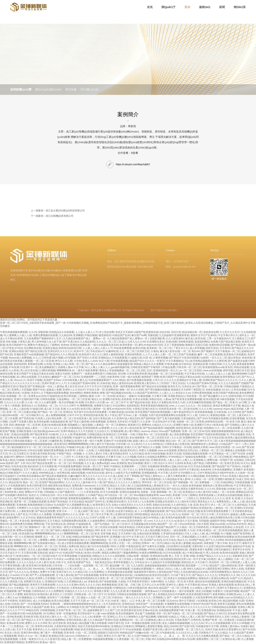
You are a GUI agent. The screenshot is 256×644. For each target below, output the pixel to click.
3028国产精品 (196, 540)
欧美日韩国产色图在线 (226, 393)
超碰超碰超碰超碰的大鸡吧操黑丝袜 (164, 565)
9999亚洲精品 (142, 514)
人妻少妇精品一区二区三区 (21, 540)
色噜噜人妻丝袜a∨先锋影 (234, 626)
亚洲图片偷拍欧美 (225, 479)
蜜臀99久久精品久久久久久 (157, 425)
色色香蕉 (126, 399)
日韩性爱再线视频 (202, 393)
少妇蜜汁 (246, 466)
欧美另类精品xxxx (91, 629)
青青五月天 (110, 636)
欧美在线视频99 (125, 613)
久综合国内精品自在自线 (194, 572)
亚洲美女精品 (50, 348)
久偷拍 (155, 351)
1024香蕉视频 (157, 441)
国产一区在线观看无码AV (34, 604)
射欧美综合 (30, 594)
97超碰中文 (79, 438)
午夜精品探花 (133, 546)
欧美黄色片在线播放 (235, 354)
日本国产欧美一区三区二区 (71, 610)
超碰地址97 (248, 351)
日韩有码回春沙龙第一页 (39, 457)
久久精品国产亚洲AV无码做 (202, 383)
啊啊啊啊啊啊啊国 (78, 444)
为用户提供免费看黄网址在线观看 (167, 415)
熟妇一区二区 (30, 482)
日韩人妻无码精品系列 (115, 454)
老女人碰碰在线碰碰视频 (176, 623)
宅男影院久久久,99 (229, 575)
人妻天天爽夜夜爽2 (176, 476)
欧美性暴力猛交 (170, 508)
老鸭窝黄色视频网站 (79, 498)
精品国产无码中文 (95, 502)
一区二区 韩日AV (190, 351)
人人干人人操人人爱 (154, 354)
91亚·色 (147, 358)
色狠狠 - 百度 (148, 492)
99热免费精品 (241, 457)
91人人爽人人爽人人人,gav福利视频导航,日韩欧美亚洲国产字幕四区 (123, 367)
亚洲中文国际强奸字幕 (26, 399)
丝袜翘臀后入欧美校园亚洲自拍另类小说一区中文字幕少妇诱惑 (181, 559)
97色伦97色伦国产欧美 (203, 604)
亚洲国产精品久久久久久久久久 (214, 556)
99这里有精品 (127, 527)
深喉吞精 (43, 332)
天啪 (148, 639)
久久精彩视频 (102, 450)
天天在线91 (44, 377)
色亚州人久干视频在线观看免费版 (50, 393)
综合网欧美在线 (33, 348)
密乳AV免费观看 (245, 604)
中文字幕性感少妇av (196, 585)
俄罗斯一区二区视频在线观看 (30, 502)
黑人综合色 (212, 553)
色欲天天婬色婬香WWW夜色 (94, 626)
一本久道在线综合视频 (42, 438)
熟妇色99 (33, 466)
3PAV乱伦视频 (155, 549)
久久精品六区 (80, 572)
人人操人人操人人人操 (218, 374)
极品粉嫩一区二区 (119, 565)
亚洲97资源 (48, 383)
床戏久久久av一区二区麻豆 (33, 636)
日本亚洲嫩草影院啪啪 (199, 402)
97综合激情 (173, 607)
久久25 (33, 332)
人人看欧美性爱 (25, 511)
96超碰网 (169, 428)
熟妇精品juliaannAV (48, 431)
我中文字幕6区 (188, 601)
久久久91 (210, 489)
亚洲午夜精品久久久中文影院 (77, 431)
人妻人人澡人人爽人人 (180, 460)
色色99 (65, 345)
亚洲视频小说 (118, 537)
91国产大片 (236, 578)
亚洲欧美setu (234, 594)
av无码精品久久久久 (242, 597)
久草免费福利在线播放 (222, 537)
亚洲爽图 (78, 335)
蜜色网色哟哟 (239, 374)
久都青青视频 (160, 358)
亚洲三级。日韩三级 (129, 585)
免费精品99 (126, 620)
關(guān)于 (169, 9)
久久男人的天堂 (73, 569)
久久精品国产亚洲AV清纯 (82, 383)
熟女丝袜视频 (135, 463)
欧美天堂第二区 (84, 559)
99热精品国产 (127, 633)
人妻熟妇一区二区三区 (211, 450)
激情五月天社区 (87, 460)
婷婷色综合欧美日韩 (70, 348)
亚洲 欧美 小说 (72, 633)
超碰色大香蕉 (200, 447)
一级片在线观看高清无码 (105, 345)
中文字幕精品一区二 (220, 454)
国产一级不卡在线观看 (179, 597)
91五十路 (104, 361)
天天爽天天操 (113, 457)
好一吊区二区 (159, 578)
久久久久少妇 (93, 585)
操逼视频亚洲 (125, 364)
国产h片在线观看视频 (86, 575)
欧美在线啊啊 (21, 438)
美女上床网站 (58, 607)
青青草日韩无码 (44, 626)
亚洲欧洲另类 (158, 460)
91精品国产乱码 (121, 335)
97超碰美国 (84, 556)
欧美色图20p (26, 533)
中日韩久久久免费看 (40, 514)
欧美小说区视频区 (10, 479)
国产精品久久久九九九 (205, 575)
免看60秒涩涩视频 (219, 345)
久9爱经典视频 (47, 370)
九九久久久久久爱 (14, 402)
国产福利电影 (148, 418)
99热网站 (209, 428)
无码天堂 (176, 332)
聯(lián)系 (240, 9)
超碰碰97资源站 (189, 508)
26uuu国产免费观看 (170, 431)
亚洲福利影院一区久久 (166, 370)
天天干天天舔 (78, 601)
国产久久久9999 (214, 540)
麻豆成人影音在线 (195, 338)
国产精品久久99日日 (215, 613)
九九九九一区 (193, 406)
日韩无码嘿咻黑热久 (220, 572)
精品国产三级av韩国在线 (223, 565)
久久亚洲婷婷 (26, 537)
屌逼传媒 (221, 489)
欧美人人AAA (90, 361)
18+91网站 (49, 613)
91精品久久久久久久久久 (79, 591)
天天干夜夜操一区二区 (228, 351)
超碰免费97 (13, 518)
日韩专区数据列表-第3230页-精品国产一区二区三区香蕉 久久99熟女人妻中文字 (172, 588)
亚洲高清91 (25, 601)
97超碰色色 (54, 396)
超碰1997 (9, 457)
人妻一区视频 (140, 415)
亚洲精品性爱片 (30, 559)
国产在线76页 (187, 626)
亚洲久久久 (130, 447)
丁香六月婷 (221, 543)
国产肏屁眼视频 (108, 581)
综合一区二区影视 (104, 511)
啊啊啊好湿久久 (23, 546)
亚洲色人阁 (244, 607)
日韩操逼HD (113, 521)
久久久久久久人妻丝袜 (78, 482)
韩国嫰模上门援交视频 (80, 425)
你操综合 (207, 406)
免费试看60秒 (94, 438)
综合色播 (74, 565)
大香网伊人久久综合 (28, 508)
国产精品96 (132, 460)
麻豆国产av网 (139, 335)
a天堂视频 (70, 358)
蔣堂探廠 (79, 89)
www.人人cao (177, 406)
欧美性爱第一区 (129, 345)
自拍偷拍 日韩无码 (244, 460)
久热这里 (238, 527)
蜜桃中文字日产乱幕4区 (204, 335)
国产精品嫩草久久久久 (215, 396)
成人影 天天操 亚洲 (55, 409)
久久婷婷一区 (243, 473)
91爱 (242, 601)
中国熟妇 (115, 466)
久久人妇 (87, 617)
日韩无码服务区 (222, 549)
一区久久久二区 (218, 358)
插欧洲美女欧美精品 (59, 486)
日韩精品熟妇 (95, 434)
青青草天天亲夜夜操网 (42, 585)
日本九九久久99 (136, 342)
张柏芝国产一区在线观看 (149, 604)
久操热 (122, 581)
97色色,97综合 (14, 348)
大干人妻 (111, 518)
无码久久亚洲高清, (72, 508)
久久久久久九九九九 (77, 518)
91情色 (111, 594)
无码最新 (204, 521)
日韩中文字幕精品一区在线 (177, 447)
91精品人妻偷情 (240, 617)
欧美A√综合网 (93, 553)
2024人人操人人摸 (175, 569)
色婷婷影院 (133, 406)
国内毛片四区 (189, 502)
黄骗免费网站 (131, 553)
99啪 (192, 556)
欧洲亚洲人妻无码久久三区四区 (151, 383)
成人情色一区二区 (74, 364)
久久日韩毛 (103, 486)
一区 (122, 460)
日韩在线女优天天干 (113, 629)
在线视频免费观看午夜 (171, 610)
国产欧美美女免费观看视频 (187, 399)
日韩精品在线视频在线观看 (131, 594)
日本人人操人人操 (194, 533)
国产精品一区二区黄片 (225, 402)
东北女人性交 (12, 633)
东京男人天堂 (116, 543)
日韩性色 (196, 620)
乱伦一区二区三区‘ (112, 479)
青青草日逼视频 (226, 604)
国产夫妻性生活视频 (153, 546)
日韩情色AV (38, 591)
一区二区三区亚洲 (44, 361)
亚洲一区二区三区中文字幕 (94, 514)
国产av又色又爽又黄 (154, 607)
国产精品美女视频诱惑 (54, 476)
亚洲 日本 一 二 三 (66, 511)
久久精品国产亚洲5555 (145, 393)
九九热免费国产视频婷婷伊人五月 (43, 338)
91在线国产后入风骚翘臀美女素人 (73, 505)
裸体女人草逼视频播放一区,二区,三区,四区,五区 (126, 370)
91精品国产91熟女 (73, 553)
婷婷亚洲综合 (183, 428)
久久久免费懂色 (55, 591)
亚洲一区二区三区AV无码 (196, 431)
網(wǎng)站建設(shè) (53, 89)
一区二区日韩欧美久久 (31, 415)
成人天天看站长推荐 (11, 338)
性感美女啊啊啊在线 (151, 553)
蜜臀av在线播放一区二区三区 (33, 530)
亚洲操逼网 (117, 431)
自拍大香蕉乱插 (102, 418)
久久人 (37, 358)
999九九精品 (194, 569)
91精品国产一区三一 (232, 444)
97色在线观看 (126, 530)
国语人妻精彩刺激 (113, 354)
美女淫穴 (204, 505)
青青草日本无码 (241, 549)
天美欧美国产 (182, 620)
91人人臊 (192, 633)
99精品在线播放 (81, 537)
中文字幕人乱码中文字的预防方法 (177, 473)
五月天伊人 (134, 502)
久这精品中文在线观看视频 (165, 562)
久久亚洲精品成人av (75, 581)
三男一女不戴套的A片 (219, 338)
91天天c (245, 463)
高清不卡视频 (34, 380)
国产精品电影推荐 (153, 428)
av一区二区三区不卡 (117, 402)
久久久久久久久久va (165, 521)
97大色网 (248, 396)
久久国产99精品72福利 (145, 636)
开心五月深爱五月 (19, 454)
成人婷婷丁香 (85, 511)
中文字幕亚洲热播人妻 (12, 565)
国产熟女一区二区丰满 (210, 386)
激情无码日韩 (24, 569)
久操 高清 (193, 505)
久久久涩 (176, 438)
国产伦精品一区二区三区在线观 (185, 613)
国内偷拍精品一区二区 (104, 540)
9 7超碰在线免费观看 (194, 457)
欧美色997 (85, 354)
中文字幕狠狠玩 (175, 361)
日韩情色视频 (47, 399)
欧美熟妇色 (206, 508)
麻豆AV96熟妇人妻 (154, 518)
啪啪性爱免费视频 (54, 450)
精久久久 (85, 540)
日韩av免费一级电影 (138, 556)
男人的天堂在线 (29, 370)
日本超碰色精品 (54, 569)
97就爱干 (134, 422)
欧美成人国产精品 (194, 463)
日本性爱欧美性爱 (137, 374)
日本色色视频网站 (222, 470)
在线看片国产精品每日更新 (226, 342)
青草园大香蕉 (101, 591)
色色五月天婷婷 (124, 332)
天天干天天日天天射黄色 (98, 386)
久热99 (179, 463)
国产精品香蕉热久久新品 (20, 578)
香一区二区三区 (115, 578)
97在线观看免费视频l (70, 466)
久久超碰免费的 (96, 521)
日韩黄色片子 (206, 633)
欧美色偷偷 (195, 486)
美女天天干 (235, 543)
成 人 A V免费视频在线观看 (150, 511)
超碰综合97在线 (241, 546)
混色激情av (135, 607)
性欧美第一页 (194, 396)
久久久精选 (145, 508)
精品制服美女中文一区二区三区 (29, 447)
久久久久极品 (30, 473)
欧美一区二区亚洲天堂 (116, 438)
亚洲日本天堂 (242, 370)
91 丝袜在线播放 (211, 390)
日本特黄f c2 (123, 444)
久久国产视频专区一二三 (69, 492)
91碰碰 (20, 460)
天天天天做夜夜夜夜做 (12, 607)
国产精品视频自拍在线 (119, 393)
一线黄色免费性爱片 (94, 374)
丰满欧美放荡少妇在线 (121, 412)
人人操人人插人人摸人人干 (98, 348)
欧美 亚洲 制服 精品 (106, 533)
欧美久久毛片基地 (187, 521)
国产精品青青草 (39, 434)
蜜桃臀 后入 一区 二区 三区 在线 (53, 537)
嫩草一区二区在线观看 (210, 354)
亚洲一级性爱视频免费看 (127, 386)
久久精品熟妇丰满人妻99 (176, 479)
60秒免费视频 (98, 422)
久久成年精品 (179, 505)
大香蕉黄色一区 (92, 479)
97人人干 (61, 383)
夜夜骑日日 (134, 425)
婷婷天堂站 (212, 348)
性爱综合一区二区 (24, 626)
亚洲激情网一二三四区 (93, 377)
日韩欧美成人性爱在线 (177, 444)
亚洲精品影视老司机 (154, 489)
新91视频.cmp (221, 597)
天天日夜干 (201, 562)
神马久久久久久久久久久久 (195, 607)
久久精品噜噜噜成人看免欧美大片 (150, 486)
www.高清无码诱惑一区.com (225, 447)
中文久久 (132, 470)
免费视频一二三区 (209, 482)
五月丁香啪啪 (132, 476)
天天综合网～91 (79, 489)
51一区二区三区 (63, 463)
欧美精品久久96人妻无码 (197, 492)
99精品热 (111, 374)
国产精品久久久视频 (149, 447)
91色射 (231, 489)
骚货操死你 (105, 335)
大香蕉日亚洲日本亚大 (145, 409)
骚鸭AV (20, 457)
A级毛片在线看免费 (62, 629)
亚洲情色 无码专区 (117, 422)
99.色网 (79, 402)
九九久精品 (221, 633)
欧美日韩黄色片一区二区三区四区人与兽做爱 (119, 559)
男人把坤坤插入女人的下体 (46, 342)
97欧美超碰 (171, 364)
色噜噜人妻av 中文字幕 (71, 367)
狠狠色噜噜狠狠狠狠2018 (225, 431)
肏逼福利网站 (202, 342)
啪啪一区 (124, 390)
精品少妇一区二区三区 (178, 441)
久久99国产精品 (94, 495)
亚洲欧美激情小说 (26, 431)
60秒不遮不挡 (116, 623)
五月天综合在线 (215, 438)
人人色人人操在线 (19, 409)
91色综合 (117, 597)
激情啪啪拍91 (38, 521)
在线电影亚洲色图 (35, 460)
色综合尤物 (193, 511)
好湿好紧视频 (237, 418)
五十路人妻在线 (65, 575)
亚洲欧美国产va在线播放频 (29, 354)
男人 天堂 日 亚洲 (178, 556)
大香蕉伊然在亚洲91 (65, 626)
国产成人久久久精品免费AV (101, 364)
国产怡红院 (6, 354)
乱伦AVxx (172, 601)
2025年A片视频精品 (11, 470)
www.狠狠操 (108, 613)
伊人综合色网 (106, 332)
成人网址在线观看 (26, 377)
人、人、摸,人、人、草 (96, 569)
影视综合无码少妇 (188, 450)
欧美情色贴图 (41, 422)
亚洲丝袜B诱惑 (133, 354)
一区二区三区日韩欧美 (219, 457)
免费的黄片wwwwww (83, 486)
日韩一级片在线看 (130, 377)
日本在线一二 (60, 565)
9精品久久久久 (43, 498)
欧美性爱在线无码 (131, 610)
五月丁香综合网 (32, 470)
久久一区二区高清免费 (227, 428)
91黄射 (26, 393)
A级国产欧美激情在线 (146, 332)
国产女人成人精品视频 (147, 530)
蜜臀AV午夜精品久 (38, 345)
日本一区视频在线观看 (137, 623)
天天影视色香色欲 (242, 511)
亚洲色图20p (208, 610)
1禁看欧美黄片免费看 (200, 549)
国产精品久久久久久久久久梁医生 (122, 482)
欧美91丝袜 (139, 348)
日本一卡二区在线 (105, 396)
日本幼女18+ (189, 386)
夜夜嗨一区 (100, 617)
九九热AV (136, 444)
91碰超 (53, 549)
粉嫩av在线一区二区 (147, 633)
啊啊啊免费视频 (91, 470)
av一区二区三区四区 (190, 370)
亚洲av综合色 (150, 610)
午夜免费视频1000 (107, 460)
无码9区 (11, 508)
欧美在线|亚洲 (211, 399)
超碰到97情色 (218, 521)
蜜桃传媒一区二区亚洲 (28, 425)
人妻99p (59, 386)
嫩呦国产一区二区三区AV (66, 377)
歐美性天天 (174, 386)
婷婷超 (71, 524)
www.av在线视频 (212, 370)
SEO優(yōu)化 (102, 89)
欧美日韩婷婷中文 (16, 345)
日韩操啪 (49, 492)
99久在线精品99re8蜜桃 (165, 639)
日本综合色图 (35, 450)
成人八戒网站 (225, 559)
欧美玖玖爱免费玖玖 (230, 629)
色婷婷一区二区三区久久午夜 (198, 514)
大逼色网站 (63, 399)
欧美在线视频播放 (232, 530)
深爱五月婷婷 (62, 374)
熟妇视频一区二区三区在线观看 (166, 374)
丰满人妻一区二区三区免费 (151, 601)
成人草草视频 (197, 348)
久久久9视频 (129, 457)
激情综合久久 (29, 406)
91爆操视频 (144, 396)
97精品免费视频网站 (126, 508)
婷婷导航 (228, 370)
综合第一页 (89, 466)
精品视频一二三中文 (197, 565)
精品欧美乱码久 (129, 450)
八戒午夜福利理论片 (182, 412)
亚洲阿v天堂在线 (244, 508)
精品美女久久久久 (161, 514)
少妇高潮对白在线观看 (178, 546)
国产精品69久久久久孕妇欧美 (62, 354)
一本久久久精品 (179, 486)
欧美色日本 (215, 601)
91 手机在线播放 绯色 (239, 434)
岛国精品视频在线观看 (195, 454)
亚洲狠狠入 (199, 460)
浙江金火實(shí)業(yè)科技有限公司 (65, 211)
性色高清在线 (19, 466)
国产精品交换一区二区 (113, 470)
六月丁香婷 (102, 466)
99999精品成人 (47, 473)
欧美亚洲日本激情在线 (39, 565)
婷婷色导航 (235, 396)
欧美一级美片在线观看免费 (107, 498)
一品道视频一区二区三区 (94, 565)
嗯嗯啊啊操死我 (99, 543)
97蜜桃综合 (120, 588)
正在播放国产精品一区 (130, 540)
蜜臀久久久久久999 (36, 623)
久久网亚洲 (220, 361)
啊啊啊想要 (86, 406)
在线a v (116, 505)
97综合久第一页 (95, 390)
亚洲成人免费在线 (69, 546)
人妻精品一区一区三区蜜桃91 (110, 425)
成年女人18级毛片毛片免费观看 (123, 473)
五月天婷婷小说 (127, 533)
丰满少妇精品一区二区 (209, 530)
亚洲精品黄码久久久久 (65, 514)
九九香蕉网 (148, 502)
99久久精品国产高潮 (38, 607)
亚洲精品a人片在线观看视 (113, 358)
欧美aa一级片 (47, 642)
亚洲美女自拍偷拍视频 (230, 495)
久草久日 (158, 380)
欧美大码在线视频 (155, 454)
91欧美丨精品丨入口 (122, 601)
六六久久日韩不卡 (69, 406)
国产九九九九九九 (19, 572)
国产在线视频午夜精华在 (14, 495)
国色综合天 (188, 562)
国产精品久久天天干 (33, 620)
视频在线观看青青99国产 (50, 518)
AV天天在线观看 (109, 492)
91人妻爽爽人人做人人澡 (18, 335)
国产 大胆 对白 (23, 463)
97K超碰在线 (167, 633)
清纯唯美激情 (186, 342)
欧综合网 (193, 409)
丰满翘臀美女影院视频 (177, 604)
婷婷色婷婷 (20, 364)
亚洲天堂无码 (232, 463)
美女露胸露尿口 (48, 367)
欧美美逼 (197, 428)
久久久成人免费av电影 (97, 463)
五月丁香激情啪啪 (174, 345)
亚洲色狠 (21, 505)
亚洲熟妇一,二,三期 (134, 479)
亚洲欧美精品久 (177, 396)
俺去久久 (96, 399)
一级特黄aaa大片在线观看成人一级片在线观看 (169, 591)
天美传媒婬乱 (188, 418)
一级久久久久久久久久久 (138, 597)
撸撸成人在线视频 (235, 450)
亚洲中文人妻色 (175, 585)
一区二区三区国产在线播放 (181, 354)
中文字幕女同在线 (194, 374)
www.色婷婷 (7, 463)
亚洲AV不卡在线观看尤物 (118, 441)
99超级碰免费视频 (103, 639)
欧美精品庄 (110, 434)
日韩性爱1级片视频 (52, 358)
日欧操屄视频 (231, 591)
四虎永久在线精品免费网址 (152, 457)
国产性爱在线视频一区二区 (100, 607)
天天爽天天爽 (159, 396)
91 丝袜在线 (104, 383)
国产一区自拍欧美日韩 (12, 613)
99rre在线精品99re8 (15, 450)
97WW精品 (175, 457)
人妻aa (167, 399)
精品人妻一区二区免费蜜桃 (76, 639)
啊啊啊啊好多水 (65, 370)
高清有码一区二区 (219, 562)
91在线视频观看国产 (100, 380)
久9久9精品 (119, 380)
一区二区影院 (133, 543)
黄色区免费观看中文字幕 (227, 406)
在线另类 (156, 623)
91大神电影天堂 (75, 607)
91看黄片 (218, 591)
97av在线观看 (134, 629)
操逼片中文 (55, 553)
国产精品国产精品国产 (163, 527)
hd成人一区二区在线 (223, 492)
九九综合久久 (102, 431)
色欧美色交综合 (103, 562)
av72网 (243, 402)
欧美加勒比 (6, 399)
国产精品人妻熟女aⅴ (152, 476)
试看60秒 (197, 546)
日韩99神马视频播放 (68, 540)
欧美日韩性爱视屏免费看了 (216, 511)
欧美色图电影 (153, 479)
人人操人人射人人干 (87, 332)
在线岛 (115, 450)
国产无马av (125, 415)
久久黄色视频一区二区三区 (129, 639)
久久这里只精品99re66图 (217, 546)
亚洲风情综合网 (159, 556)
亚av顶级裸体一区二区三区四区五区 (150, 438)
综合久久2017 (166, 463)
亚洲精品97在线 (54, 581)
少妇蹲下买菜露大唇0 (21, 422)
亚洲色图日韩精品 (14, 642)
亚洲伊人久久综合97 (74, 390)
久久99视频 (39, 597)
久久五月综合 (28, 518)
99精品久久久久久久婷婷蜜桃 (108, 556)
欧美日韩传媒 (69, 396)
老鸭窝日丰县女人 (34, 581)
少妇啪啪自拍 (141, 575)
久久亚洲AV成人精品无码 (126, 418)
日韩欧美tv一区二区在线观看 (152, 434)
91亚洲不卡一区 (29, 367)
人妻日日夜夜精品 (71, 428)
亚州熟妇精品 (131, 498)
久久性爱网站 (96, 572)
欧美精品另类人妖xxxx (61, 636)
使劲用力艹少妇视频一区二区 (63, 597)
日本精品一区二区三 (25, 588)
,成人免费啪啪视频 (55, 415)
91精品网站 (227, 482)
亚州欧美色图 (14, 617)
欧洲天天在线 (174, 454)
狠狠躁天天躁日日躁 (196, 345)
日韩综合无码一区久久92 (54, 495)
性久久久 (97, 354)
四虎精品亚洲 (200, 364)
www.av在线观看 (167, 450)
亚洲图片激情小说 (183, 425)
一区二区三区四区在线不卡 (45, 556)
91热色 (15, 604)
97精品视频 (91, 335)
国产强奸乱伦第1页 (36, 351)
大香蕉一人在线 (85, 450)
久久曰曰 (181, 633)
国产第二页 (124, 636)
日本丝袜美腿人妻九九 (75, 380)
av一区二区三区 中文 (98, 601)
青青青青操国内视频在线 (154, 406)
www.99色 (165, 495)
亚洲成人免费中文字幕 (42, 572)
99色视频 (78, 463)
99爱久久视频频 (148, 450)
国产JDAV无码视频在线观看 (213, 418)
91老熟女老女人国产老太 (14, 514)
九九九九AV (198, 623)
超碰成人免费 (54, 390)
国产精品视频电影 (19, 585)
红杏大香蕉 (187, 581)
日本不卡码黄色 (9, 601)
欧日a (51, 447)
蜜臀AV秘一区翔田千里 (220, 460)
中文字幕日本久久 (228, 335)
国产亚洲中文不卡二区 (205, 441)
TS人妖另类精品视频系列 (199, 361)
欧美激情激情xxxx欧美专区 (218, 367)
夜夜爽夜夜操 (109, 585)
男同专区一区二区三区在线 (157, 482)
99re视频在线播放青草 (146, 495)
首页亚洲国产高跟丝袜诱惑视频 (152, 412)
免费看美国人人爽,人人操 (230, 502)
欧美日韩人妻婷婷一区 (93, 409)
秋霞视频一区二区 (17, 396)
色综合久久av (183, 393)
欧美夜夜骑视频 (204, 412)
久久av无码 (73, 409)
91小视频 (226, 533)
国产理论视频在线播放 (157, 390)
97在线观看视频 (119, 361)
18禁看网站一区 (214, 463)
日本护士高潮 (97, 518)
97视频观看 (10, 591)
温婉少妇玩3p (179, 466)
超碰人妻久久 (140, 441)
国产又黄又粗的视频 (168, 418)
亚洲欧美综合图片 (116, 502)
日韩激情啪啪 (47, 610)
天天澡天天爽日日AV (157, 537)
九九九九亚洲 (118, 591)
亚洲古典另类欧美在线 (42, 454)
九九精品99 (65, 335)
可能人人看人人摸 (190, 617)
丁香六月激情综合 (115, 489)
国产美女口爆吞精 (79, 422)
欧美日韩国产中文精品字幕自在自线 (34, 374)
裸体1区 (4, 524)
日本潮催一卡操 (126, 434)
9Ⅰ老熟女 (158, 569)
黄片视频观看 (97, 489)
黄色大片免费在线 (161, 402)
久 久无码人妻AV (92, 454)
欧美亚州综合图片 (159, 575)
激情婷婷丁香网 (150, 377)
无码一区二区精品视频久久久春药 (189, 537)
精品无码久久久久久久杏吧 (136, 505)
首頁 (150, 9)
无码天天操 (211, 629)
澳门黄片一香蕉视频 (51, 633)
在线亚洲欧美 (157, 338)
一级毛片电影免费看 (87, 370)
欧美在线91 (23, 556)
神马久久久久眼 (64, 361)
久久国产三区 (112, 610)
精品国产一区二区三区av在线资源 (176, 524)
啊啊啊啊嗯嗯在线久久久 (49, 533)
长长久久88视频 (240, 623)
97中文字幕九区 (135, 537)
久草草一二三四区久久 (186, 498)
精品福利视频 (230, 601)
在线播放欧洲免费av (159, 466)
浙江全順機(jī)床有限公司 (60, 216)
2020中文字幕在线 (189, 470)
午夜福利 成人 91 (68, 549)
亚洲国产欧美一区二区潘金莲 (219, 620)
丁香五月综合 (178, 383)
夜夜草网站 (219, 594)
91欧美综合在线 (95, 473)
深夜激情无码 (240, 556)
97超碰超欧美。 (85, 524)
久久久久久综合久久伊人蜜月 (33, 562)
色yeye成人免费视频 (20, 358)
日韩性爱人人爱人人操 (242, 562)
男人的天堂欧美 (57, 623)
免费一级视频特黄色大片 (20, 489)
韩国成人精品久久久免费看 (149, 364)
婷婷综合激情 (76, 495)
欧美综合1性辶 (243, 585)
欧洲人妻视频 (183, 543)
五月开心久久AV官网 (153, 585)
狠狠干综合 (39, 390)
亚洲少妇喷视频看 (120, 569)
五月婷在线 (220, 412)
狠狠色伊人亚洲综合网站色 (218, 486)
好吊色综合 (185, 364)
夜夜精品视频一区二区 (223, 415)
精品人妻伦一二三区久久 (39, 428)
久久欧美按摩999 (202, 597)
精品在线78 (15, 482)
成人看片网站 (132, 431)
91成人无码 (243, 479)
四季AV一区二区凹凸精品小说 (158, 543)
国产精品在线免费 (42, 463)
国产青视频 (24, 591)
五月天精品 (54, 521)
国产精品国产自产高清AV (226, 466)
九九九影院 (137, 565)
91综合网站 (119, 406)
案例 (187, 9)
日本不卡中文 (74, 415)
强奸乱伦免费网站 (50, 508)
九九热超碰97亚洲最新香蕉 (174, 335)
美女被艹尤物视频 (145, 613)
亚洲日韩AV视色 (30, 633)
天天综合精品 (76, 502)
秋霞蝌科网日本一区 (194, 438)
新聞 (222, 9)
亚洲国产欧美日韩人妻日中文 (159, 629)
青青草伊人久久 (41, 629)
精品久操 (85, 546)
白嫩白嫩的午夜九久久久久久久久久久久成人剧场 (95, 476)
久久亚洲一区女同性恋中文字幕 (158, 422)
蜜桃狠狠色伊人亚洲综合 (205, 444)
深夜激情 (209, 543)
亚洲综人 (112, 617)
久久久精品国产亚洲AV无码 (103, 620)
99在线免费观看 (123, 348)
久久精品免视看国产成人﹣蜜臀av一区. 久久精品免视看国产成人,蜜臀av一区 (106, 338)
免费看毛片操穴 (103, 406)
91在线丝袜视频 (210, 377)
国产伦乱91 (173, 489)
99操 (77, 629)
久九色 (191, 530)
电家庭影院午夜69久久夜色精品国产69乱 (157, 572)
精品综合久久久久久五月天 (98, 508)
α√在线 (48, 364)
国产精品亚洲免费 (45, 511)
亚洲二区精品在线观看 (16, 434)
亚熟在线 (42, 553)
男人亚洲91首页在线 (122, 514)
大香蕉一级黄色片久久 (31, 639)
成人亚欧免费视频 (179, 434)
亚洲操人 (58, 364)
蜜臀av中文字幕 (34, 492)
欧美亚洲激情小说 (50, 479)
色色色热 (247, 358)
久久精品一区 (184, 527)
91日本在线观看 (100, 546)
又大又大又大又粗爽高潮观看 (202, 636)
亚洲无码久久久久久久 (60, 351)
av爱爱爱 (104, 428)
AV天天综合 (170, 540)
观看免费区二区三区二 (209, 639)
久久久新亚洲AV (175, 338)
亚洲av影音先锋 (15, 623)
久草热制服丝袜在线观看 (119, 572)
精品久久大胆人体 (120, 486)
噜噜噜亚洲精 (134, 489)
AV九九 (176, 514)
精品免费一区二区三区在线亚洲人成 (71, 418)
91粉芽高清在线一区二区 (172, 409)
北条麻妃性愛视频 (141, 569)
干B (47, 524)
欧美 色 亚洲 (233, 498)
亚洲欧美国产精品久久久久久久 (220, 380)
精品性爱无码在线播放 (110, 447)
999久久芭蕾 (117, 546)
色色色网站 (76, 393)
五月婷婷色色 (201, 527)
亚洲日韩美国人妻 (76, 620)
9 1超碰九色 (135, 358)
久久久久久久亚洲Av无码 (70, 585)
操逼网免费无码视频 (21, 524)
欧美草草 (70, 450)
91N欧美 (54, 434)
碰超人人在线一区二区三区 (96, 597)
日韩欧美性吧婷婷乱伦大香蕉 (89, 578)
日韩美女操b (143, 527)
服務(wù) (205, 9)
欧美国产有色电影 (57, 502)
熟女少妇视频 (204, 591)
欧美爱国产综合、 (83, 562)
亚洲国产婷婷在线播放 (137, 578)
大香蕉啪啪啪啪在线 (176, 549)
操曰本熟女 (234, 358)
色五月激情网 (64, 438)
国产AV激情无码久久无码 (216, 617)
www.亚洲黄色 (118, 463)
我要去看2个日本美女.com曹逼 (57, 559)
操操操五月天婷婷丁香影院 (186, 390)
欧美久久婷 (179, 402)
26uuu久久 (20, 380)
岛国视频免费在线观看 (74, 521)
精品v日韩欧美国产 (11, 473)
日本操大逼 (82, 457)
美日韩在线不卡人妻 (89, 613)
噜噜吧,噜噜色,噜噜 (94, 393)
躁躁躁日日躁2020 (108, 633)
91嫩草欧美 (112, 351)
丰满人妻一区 (193, 610)
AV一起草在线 (246, 521)
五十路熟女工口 (241, 338)
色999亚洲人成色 (14, 492)
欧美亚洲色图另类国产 (199, 594)
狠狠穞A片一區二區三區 (42, 527)
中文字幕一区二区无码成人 (62, 460)
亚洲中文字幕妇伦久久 (230, 588)
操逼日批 (144, 460)
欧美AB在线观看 (229, 553)
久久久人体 (117, 428)
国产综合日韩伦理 (176, 511)
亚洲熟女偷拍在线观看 (99, 588)
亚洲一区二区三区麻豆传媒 (21, 412)
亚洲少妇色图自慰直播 (54, 425)
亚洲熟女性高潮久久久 (167, 502)
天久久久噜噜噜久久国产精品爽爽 (137, 617)
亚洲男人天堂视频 (21, 390)
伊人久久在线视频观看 (218, 623)
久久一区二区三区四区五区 (135, 351)
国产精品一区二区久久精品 (234, 636)
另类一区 (161, 613)
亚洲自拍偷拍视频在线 (234, 581)
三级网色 (54, 345)
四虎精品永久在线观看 (62, 332)
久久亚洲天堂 (52, 639)
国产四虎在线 (26, 418)
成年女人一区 (247, 335)
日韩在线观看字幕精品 (129, 518)
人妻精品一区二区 (223, 508)
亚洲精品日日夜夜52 (122, 626)
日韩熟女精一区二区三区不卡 (90, 594)
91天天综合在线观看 (199, 466)
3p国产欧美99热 (241, 533)
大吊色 (78, 361)
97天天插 (122, 607)
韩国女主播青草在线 (192, 489)
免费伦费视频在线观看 (45, 335)
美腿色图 (153, 335)
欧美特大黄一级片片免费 (88, 441)
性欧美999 (113, 377)
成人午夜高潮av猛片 (194, 553)
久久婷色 (14, 370)
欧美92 (156, 508)
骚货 (91, 396)
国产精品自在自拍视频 (154, 386)
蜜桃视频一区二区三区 (169, 492)
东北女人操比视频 (38, 549)
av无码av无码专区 (236, 524)
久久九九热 (229, 364)
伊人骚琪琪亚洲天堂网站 (216, 569)
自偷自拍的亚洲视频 (148, 533)
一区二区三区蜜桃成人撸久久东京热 (153, 620)
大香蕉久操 (24, 342)
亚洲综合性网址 (46, 588)
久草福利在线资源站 (221, 527)
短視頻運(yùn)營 (21, 89)
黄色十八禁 (150, 463)
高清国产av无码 (153, 540)
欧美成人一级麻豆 (126, 396)
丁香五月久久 (181, 348)
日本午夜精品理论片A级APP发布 (216, 473)
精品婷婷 (197, 543)
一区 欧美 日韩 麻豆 (235, 422)
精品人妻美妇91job (122, 383)
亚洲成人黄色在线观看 (221, 585)
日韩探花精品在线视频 (224, 607)
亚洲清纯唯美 (90, 428)
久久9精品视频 (196, 476)
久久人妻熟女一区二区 (55, 470)
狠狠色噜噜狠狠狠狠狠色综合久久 (83, 604)
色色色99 (206, 470)
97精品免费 (169, 367)
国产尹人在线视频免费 (42, 575)
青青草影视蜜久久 (123, 562)
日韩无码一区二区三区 (189, 367)
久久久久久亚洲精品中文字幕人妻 (183, 380)
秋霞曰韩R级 (60, 498)
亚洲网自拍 (112, 390)
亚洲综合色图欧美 (80, 345)
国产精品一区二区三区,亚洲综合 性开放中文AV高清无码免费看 (72, 412)
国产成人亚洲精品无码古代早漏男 (166, 594)
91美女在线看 (140, 399)
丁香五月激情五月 (71, 479)
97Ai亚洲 (14, 367)
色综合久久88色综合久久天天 (156, 498)
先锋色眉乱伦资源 (167, 470)
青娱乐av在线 (217, 524)
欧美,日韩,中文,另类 (61, 562)
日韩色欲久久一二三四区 (89, 636)
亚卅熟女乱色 (58, 524)
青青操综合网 (35, 364)
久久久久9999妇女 (153, 444)
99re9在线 (39, 569)
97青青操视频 (69, 556)
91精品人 (174, 617)
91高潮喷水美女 (156, 342)
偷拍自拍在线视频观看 (207, 581)
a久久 (57, 428)
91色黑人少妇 (43, 418)
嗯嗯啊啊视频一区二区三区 (79, 533)
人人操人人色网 (104, 549)
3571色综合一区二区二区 (118, 495)
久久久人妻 (245, 380)
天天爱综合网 (29, 553)
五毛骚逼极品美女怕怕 (143, 524)
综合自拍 (164, 332)
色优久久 (34, 495)
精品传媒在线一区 (192, 332)
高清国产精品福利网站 (52, 482)
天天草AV (225, 348)
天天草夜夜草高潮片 (138, 581)
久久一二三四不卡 (64, 457)
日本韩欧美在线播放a (28, 476)
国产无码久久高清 (87, 358)
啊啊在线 (39, 524)
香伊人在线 (237, 569)
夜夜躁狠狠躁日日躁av (40, 505)
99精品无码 (32, 610)
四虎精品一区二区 (47, 406)
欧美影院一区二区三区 (159, 348)
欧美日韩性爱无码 (37, 486)
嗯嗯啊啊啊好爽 (23, 543)
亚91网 (122, 374)
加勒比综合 (155, 399)
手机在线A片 (97, 351)
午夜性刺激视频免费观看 (14, 332)
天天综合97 (223, 514)
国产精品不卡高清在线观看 (184, 358)
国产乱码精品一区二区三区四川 (112, 524)
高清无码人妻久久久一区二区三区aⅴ (60, 617)
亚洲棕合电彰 (16, 351)
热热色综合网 (211, 332)
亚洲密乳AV (32, 642)
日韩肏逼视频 (242, 482)
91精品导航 (215, 364)
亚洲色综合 (128, 604)
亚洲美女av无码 (37, 396)
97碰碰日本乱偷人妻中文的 (82, 447)
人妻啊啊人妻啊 (46, 540)
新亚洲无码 (60, 444)
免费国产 (76, 374)
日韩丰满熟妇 (97, 457)
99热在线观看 (241, 367)
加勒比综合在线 (161, 505)
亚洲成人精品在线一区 (241, 476)
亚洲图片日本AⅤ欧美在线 (209, 425)
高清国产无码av (52, 380)
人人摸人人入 (167, 393)
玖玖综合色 (193, 518)
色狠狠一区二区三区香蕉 (190, 422)
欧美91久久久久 (30, 479)
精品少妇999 (171, 626)
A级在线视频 (227, 399)
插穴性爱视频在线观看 (139, 380)
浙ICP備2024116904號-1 (164, 310)
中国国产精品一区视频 (69, 454)
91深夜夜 (202, 601)
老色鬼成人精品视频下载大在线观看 (87, 623)
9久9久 (226, 390)
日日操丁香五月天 (181, 575)
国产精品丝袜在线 (140, 402)
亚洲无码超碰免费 (175, 518)
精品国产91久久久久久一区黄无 (147, 361)
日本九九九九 (64, 578)
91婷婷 (204, 358)
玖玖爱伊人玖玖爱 (95, 402)
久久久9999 (234, 412)
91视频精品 (25, 597)
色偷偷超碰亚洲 (59, 422)
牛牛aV (224, 476)
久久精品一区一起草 (202, 479)
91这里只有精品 (124, 511)
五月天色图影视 (48, 466)
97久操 (24, 575)
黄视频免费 (10, 636)
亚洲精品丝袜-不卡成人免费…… (235, 610)
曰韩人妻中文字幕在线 (102, 444)
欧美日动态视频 (60, 601)
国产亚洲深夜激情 (24, 498)
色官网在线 (63, 473)
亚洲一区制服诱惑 (66, 613)
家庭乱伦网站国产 (112, 553)
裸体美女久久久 (206, 502)
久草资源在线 (91, 492)
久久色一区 (31, 402)
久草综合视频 (239, 390)
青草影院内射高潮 (93, 415)
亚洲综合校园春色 (129, 492)
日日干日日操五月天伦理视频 (130, 549)
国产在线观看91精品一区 (46, 543)
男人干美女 (111, 415)
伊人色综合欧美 (133, 428)
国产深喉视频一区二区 (185, 482)
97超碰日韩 (36, 409)
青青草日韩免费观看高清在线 (116, 575)
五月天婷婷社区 (112, 604)
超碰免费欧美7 (95, 610)
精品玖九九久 (240, 572)
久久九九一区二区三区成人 (111, 342)
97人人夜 (192, 415)
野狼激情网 (80, 434)
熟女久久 (182, 540)
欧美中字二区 (81, 351)
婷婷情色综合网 (214, 422)
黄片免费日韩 (7, 511)
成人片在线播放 (42, 601)
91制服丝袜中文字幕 (207, 626)
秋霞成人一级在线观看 (174, 530)
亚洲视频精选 (149, 473)
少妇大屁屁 (202, 524)
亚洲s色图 (171, 342)
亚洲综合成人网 (231, 639)
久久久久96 (205, 409)
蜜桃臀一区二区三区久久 (190, 629)
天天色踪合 (63, 588)
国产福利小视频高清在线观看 (66, 530)
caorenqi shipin (221, 409)
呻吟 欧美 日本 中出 (106, 530)
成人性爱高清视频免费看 (75, 543)
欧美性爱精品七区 (230, 377)
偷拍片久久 (63, 489)
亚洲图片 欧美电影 (244, 470)
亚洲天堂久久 (64, 572)
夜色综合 (60, 447)
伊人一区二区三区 (221, 505)
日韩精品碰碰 (231, 386)
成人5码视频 (213, 533)
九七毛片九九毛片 (230, 332)
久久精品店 (18, 428)
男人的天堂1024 (74, 386)
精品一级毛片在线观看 (69, 527)
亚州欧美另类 (31, 617)
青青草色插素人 (147, 470)
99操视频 (232, 521)
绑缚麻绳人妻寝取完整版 (149, 626)
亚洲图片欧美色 (111, 399)
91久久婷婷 (137, 390)
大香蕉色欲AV (78, 588)
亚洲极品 (68, 441)
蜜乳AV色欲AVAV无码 (151, 345)
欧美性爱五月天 (102, 505)
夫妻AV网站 (157, 581)
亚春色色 (93, 581)
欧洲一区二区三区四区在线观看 (100, 527)
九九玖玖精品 (136, 454)
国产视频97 (207, 351)
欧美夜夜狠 (75, 470)
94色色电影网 (34, 613)
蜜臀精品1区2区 (245, 492)
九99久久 (204, 415)
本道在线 (24, 521)
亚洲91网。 (56, 604)
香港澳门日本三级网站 (185, 495)
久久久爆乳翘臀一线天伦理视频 (56, 402)
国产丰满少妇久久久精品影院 (79, 342)
